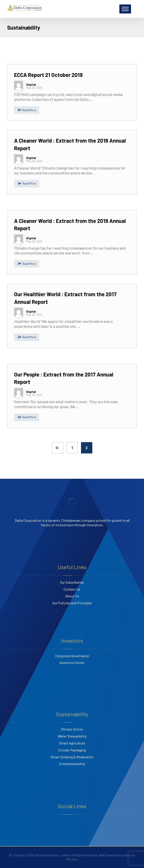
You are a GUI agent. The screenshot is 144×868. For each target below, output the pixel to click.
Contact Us (72, 589)
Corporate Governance (72, 656)
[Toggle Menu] (125, 9)
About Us (72, 596)
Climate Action (72, 729)
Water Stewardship (72, 736)
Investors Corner (72, 662)
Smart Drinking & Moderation (72, 757)
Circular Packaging (72, 750)
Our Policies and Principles (72, 603)
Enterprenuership (72, 764)
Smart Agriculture (72, 743)
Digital (31, 85)
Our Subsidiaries (72, 582)
